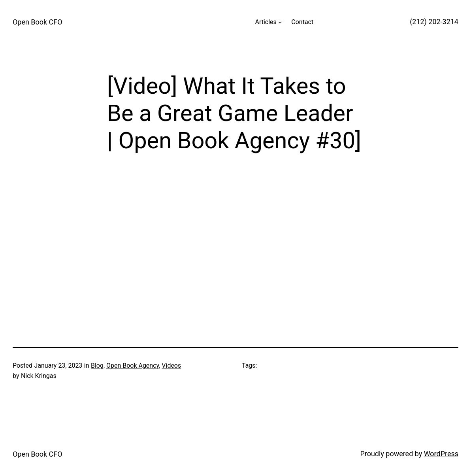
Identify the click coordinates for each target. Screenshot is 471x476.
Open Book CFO (38, 22)
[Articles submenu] (280, 22)
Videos (171, 365)
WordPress (441, 454)
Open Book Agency (133, 365)
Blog (97, 365)
